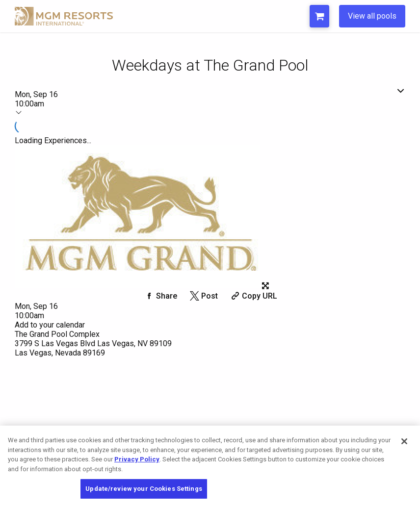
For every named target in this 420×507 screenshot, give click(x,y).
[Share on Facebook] (160, 296)
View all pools (372, 16)
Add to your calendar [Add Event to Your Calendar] (50, 325)
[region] (210, 466)
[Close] (404, 441)
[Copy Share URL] (253, 296)
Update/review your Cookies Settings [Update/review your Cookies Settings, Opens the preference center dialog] (144, 489)
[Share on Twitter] (203, 296)
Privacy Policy (137, 459)
